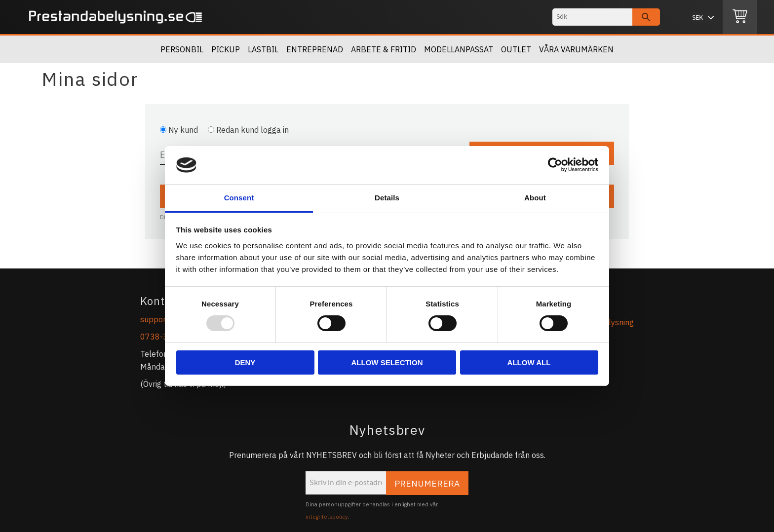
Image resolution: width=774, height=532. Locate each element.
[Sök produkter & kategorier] (592, 17)
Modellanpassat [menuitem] (459, 49)
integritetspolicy (327, 517)
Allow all (529, 362)
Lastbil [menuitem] (263, 49)
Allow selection (387, 362)
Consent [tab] (239, 198)
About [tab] (535, 198)
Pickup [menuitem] (226, 49)
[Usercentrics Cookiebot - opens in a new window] (555, 165)
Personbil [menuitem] (182, 49)
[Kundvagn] (740, 17)
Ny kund (183, 130)
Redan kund (252, 130)
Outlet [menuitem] (516, 49)
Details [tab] (387, 198)
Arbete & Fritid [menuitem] (384, 49)
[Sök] (646, 17)
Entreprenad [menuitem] (315, 49)
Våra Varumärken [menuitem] (576, 49)
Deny (245, 362)
